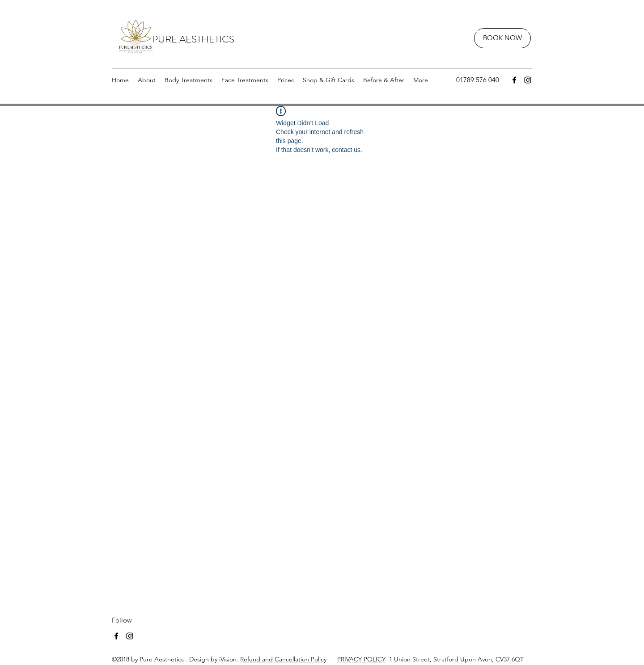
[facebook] (514, 80)
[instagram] (528, 80)
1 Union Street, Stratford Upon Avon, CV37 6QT (455, 659)
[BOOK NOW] (502, 38)
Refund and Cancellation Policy (283, 659)
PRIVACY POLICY (361, 659)
